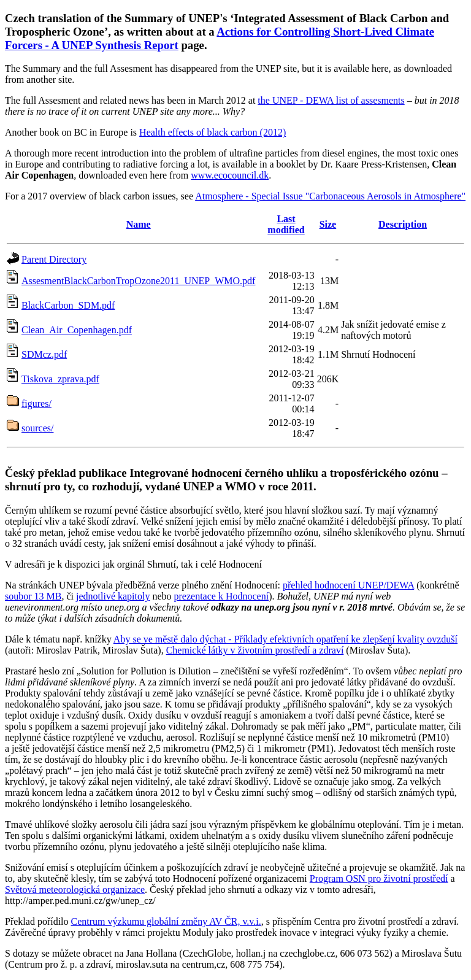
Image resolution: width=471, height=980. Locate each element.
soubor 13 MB (33, 596)
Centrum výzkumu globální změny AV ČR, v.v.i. (166, 921)
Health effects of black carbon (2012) (213, 132)
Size (328, 224)
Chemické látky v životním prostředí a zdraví (255, 650)
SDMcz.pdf (44, 354)
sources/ (37, 428)
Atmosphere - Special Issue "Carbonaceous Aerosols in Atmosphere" (330, 196)
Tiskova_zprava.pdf (60, 379)
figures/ (36, 403)
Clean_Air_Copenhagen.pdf (77, 330)
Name (139, 224)
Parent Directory (54, 259)
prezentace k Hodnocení (222, 596)
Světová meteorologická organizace (75, 889)
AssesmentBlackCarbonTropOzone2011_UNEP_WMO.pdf (138, 281)
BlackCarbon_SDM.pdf (68, 305)
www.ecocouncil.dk (230, 175)
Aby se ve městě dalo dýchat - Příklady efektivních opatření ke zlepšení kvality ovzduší (285, 639)
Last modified (286, 224)
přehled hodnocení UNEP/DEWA (348, 585)
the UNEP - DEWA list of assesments (331, 100)
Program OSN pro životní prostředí (379, 878)
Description (403, 224)
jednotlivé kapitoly (113, 596)
